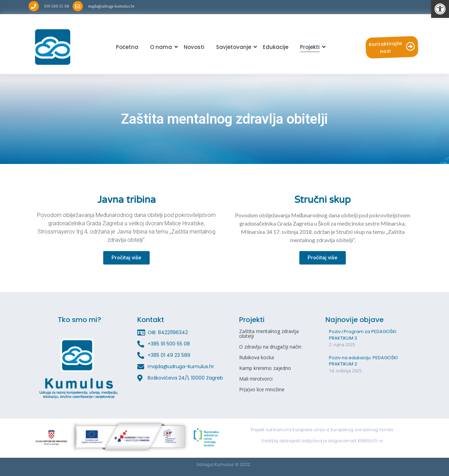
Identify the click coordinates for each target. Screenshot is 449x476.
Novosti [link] (194, 47)
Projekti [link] (311, 47)
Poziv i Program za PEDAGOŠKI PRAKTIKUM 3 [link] (363, 335)
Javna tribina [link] (127, 200)
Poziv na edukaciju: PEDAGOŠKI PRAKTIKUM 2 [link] (363, 361)
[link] (440, 9)
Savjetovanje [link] (235, 47)
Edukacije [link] (276, 47)
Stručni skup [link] (323, 200)
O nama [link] (162, 47)
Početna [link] (127, 47)
